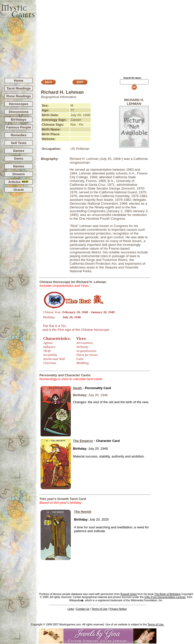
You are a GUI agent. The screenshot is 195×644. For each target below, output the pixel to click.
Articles (19, 182)
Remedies (19, 135)
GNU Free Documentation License (165, 597)
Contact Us (83, 609)
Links (71, 609)
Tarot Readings (19, 88)
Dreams (19, 174)
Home (19, 81)
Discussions (19, 112)
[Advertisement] (115, 37)
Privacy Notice (118, 609)
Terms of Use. (156, 624)
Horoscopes (19, 104)
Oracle (19, 190)
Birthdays (19, 120)
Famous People (19, 127)
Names (19, 166)
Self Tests (19, 143)
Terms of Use (99, 609)
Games (19, 151)
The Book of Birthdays (167, 594)
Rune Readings (19, 96)
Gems (19, 158)
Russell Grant (129, 594)
